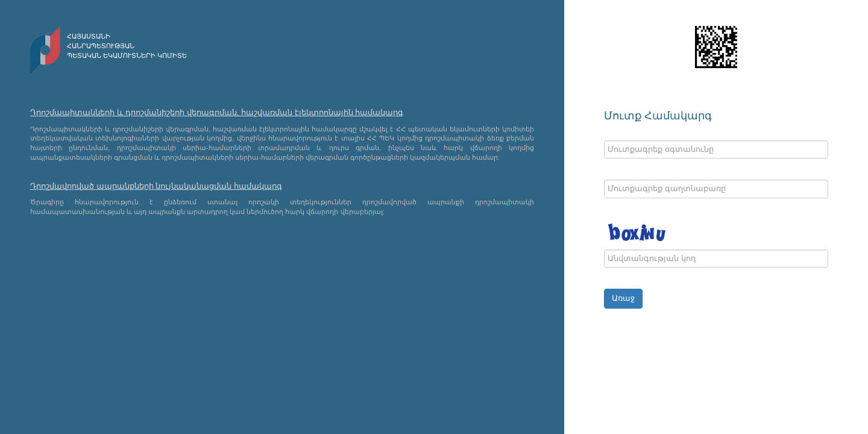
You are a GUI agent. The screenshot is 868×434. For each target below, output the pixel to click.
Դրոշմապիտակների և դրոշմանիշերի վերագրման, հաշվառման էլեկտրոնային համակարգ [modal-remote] (217, 112)
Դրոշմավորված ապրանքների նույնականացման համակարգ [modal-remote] (156, 186)
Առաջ (623, 298)
